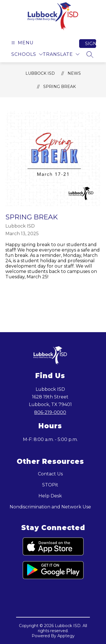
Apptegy (66, 636)
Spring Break (60, 87)
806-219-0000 (50, 412)
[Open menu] (22, 43)
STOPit (50, 485)
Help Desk (50, 496)
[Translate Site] (61, 54)
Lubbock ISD (40, 73)
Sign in (91, 44)
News (74, 73)
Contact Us (50, 474)
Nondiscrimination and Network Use (50, 507)
